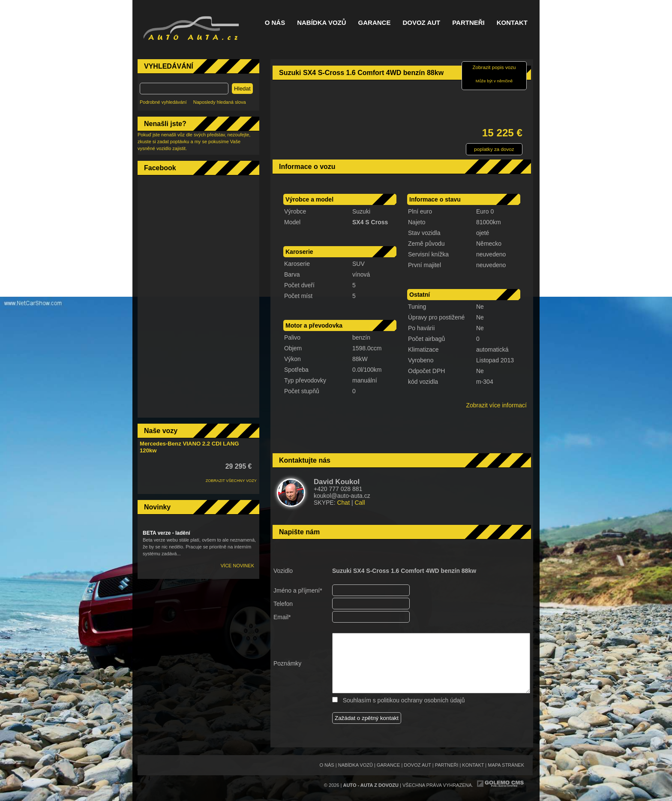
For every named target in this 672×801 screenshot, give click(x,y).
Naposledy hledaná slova (220, 102)
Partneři (468, 23)
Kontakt (512, 23)
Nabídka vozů (321, 23)
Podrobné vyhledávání (163, 102)
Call (360, 503)
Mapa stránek (506, 765)
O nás (275, 23)
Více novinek (237, 566)
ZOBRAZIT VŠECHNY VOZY (231, 481)
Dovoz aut (421, 23)
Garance (375, 23)
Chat (343, 503)
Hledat (242, 89)
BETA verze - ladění (166, 533)
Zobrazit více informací (496, 405)
